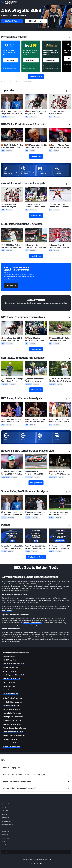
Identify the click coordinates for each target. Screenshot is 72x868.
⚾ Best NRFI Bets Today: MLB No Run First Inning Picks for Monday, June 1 (12, 246)
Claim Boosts (51, 60)
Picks (12, 21)
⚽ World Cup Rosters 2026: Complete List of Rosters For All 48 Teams (12, 113)
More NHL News (36, 215)
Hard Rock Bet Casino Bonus (12, 724)
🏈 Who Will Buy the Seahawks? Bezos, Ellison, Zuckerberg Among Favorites (35, 339)
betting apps (13, 588)
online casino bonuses (14, 639)
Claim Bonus (11, 60)
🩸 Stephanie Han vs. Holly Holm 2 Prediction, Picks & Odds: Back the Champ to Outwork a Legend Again (11, 420)
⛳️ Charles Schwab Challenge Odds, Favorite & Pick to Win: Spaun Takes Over (59, 380)
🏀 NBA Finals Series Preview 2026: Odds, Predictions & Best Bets (12, 146)
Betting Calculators (7, 811)
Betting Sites (5, 818)
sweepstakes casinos (31, 632)
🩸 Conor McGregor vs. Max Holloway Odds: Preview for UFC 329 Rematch (35, 420)
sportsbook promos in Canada (32, 623)
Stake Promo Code (9, 682)
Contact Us (5, 835)
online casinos (18, 632)
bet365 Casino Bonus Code (11, 705)
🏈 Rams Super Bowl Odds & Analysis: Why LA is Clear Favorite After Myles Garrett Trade (35, 113)
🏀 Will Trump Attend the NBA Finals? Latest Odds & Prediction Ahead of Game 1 (36, 146)
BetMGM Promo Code (9, 660)
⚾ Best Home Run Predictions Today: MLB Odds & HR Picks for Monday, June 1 (36, 246)
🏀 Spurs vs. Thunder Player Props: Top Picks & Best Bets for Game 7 (59, 146)
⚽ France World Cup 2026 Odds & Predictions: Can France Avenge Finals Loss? (59, 513)
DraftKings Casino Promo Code (13, 717)
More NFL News (36, 349)
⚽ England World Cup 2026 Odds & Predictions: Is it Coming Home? (35, 513)
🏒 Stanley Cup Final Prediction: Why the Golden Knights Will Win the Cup (35, 206)
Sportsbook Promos (7, 804)
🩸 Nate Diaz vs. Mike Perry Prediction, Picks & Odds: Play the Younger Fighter (60, 420)
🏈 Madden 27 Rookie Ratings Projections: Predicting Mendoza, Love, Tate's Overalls (60, 339)
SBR (5, 581)
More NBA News (36, 156)
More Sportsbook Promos (36, 557)
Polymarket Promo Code (10, 694)
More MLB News (36, 256)
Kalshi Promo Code (9, 686)
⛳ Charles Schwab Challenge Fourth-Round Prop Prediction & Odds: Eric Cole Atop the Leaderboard (12, 380)
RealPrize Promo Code (10, 739)
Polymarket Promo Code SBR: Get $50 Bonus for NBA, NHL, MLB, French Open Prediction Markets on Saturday (12, 547)
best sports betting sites (26, 584)
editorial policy (25, 588)
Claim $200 (31, 60)
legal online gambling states (47, 600)
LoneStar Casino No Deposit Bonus (14, 735)
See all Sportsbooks (36, 76)
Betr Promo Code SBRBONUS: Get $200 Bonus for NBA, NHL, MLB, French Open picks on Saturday (60, 547)
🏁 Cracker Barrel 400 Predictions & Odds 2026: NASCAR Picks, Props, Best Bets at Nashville (35, 473)
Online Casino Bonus (7, 825)
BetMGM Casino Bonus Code (12, 709)
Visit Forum (11, 285)
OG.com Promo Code (9, 690)
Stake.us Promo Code (10, 743)
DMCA (3, 841)
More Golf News (36, 390)
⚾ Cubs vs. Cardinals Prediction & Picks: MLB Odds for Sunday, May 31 (60, 246)
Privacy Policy (5, 838)
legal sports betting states (26, 600)
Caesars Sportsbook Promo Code (13, 664)
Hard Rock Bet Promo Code (11, 679)
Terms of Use (5, 831)
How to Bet (4, 814)
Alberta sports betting (39, 608)
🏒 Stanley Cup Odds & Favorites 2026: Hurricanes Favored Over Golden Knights (59, 206)
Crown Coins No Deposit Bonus (13, 732)
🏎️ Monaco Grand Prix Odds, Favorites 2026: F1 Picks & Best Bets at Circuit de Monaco (12, 473)
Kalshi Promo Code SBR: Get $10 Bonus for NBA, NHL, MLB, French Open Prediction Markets (36, 547)
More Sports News (36, 483)
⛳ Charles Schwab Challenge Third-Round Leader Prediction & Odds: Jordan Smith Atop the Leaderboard (36, 380)
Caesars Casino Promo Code (12, 713)
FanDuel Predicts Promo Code (12, 698)
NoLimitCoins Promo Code (11, 747)
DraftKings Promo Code (10, 667)
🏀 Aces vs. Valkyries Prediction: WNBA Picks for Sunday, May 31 (59, 473)
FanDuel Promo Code (9, 671)
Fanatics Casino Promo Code (12, 720)
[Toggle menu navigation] (70, 3)
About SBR (4, 845)
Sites (36, 21)
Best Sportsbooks (6, 821)
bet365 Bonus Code (9, 656)
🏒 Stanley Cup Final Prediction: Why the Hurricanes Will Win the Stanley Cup (57, 113)
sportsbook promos (22, 620)
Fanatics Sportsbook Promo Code (13, 675)
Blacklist (4, 807)
